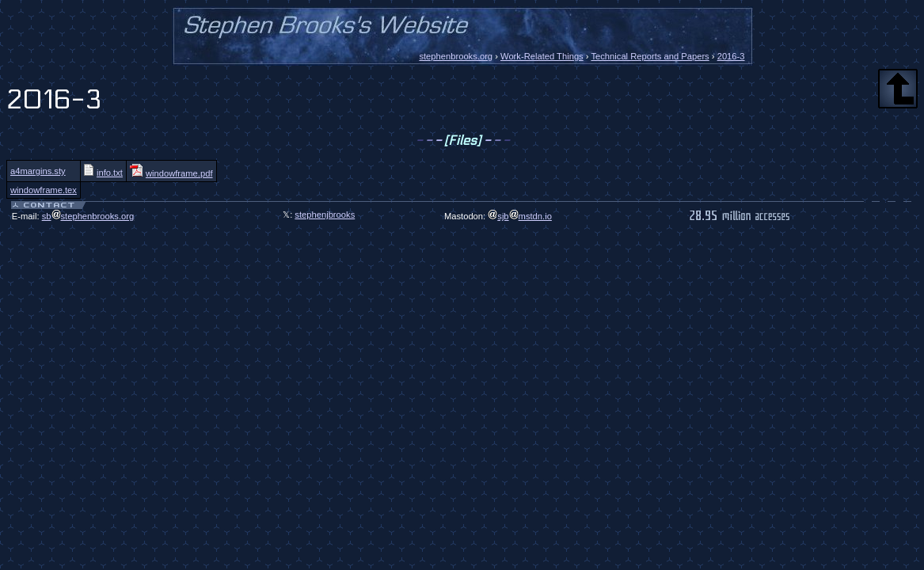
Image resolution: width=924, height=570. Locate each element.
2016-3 (731, 56)
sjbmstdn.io (520, 216)
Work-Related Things (542, 56)
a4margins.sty (38, 171)
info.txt (103, 173)
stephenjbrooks (325, 215)
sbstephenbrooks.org (88, 216)
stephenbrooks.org (456, 56)
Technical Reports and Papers (650, 56)
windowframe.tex (44, 190)
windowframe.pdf (171, 173)
